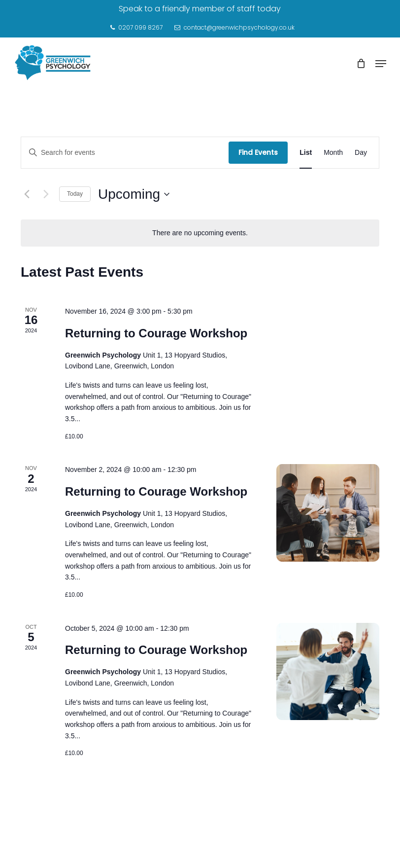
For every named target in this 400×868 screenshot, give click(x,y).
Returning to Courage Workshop (156, 333)
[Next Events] (46, 194)
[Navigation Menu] (381, 64)
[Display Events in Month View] (333, 153)
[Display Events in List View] (306, 153)
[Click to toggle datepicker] (134, 194)
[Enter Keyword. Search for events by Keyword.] (125, 153)
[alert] (200, 233)
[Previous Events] (27, 194)
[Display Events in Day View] (361, 153)
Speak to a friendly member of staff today (200, 9)
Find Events (258, 152)
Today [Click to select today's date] (75, 194)
